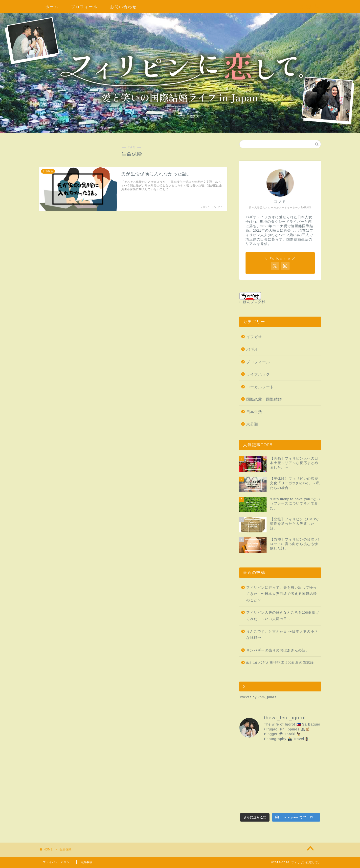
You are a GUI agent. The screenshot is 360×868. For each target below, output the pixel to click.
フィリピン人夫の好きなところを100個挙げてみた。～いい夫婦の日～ (283, 616)
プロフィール (84, 7)
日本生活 (254, 412)
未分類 (252, 424)
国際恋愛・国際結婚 (264, 399)
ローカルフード (260, 387)
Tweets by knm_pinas (258, 697)
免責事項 (86, 862)
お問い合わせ (123, 7)
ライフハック (258, 374)
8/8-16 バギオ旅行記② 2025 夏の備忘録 (280, 663)
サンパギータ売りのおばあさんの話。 (278, 650)
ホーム (52, 7)
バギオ (252, 349)
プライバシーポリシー (58, 862)
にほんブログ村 (252, 298)
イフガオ (254, 337)
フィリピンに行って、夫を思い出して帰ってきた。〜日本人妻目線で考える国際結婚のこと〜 (281, 594)
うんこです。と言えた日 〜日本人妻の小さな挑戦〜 (282, 635)
